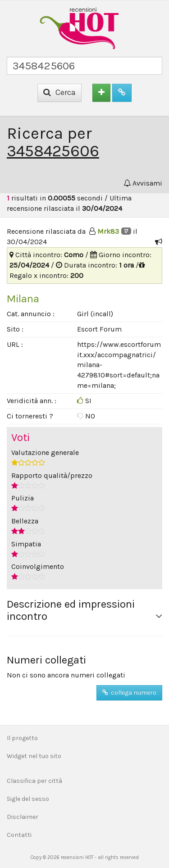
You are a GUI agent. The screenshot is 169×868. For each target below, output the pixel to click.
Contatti (19, 835)
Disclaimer (23, 817)
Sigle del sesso (28, 799)
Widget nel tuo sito (34, 756)
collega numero (129, 693)
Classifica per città (34, 781)
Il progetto (22, 738)
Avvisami (143, 183)
